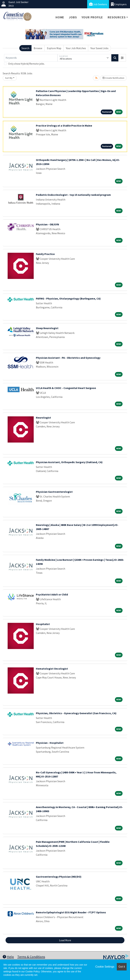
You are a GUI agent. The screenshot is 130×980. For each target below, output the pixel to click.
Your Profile (92, 17)
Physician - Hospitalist (50, 743)
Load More (65, 940)
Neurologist (43, 418)
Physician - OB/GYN (47, 224)
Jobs (73, 17)
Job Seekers (98, 4)
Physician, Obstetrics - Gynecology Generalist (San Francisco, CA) (76, 713)
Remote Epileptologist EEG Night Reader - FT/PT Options (71, 912)
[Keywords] (31, 58)
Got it (122, 967)
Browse (38, 48)
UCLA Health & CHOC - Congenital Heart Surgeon (66, 388)
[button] (122, 58)
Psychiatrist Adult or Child (52, 594)
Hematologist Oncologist (52, 669)
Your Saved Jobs (99, 48)
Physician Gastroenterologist (54, 492)
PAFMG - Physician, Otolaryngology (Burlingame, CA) (68, 298)
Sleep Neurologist (47, 328)
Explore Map (54, 48)
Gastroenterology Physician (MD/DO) (59, 877)
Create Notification (113, 78)
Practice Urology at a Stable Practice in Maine (64, 126)
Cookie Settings (105, 967)
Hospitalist (43, 624)
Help (8, 957)
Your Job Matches (76, 48)
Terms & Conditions (31, 957)
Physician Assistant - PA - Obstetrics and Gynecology (68, 358)
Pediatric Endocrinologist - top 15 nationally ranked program (73, 195)
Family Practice (45, 254)
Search (25, 48)
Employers (119, 4)
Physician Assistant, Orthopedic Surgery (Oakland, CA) (69, 462)
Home (60, 17)
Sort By (9, 78)
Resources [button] (117, 17)
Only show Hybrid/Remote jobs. (26, 64)
